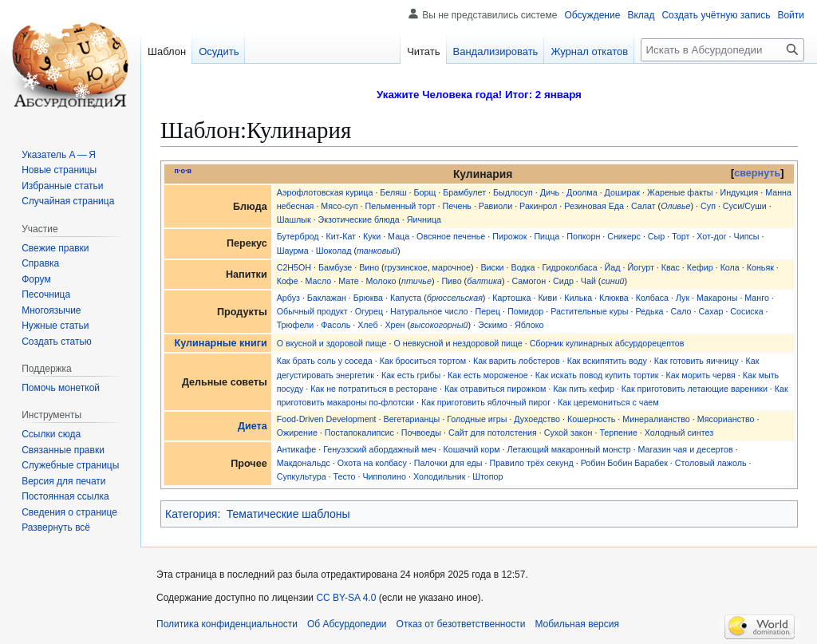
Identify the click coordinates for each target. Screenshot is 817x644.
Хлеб (367, 325)
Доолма (582, 192)
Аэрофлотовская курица (325, 192)
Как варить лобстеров (517, 361)
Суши (756, 206)
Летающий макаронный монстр (569, 449)
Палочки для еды (448, 463)
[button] (56, 527)
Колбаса (652, 298)
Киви (547, 298)
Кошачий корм (472, 449)
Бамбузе (335, 267)
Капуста (406, 298)
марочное (452, 267)
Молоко (381, 281)
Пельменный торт (400, 206)
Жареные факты (680, 192)
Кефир (700, 267)
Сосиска (746, 311)
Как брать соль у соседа (325, 361)
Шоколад (334, 251)
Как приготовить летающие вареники (695, 389)
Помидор (525, 311)
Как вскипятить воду (607, 361)
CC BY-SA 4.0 (346, 598)
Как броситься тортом (423, 361)
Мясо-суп (339, 206)
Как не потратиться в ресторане (374, 389)
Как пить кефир (584, 389)
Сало (681, 311)
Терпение (618, 433)
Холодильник (439, 476)
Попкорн (583, 236)
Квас (671, 267)
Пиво (451, 281)
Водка (523, 267)
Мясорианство (726, 419)
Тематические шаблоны (288, 514)
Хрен (395, 325)
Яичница (424, 219)
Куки (372, 236)
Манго (757, 298)
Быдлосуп (513, 192)
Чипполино (384, 476)
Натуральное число (429, 311)
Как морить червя (700, 375)
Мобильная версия (577, 624)
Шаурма (293, 251)
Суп (708, 206)
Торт (681, 236)
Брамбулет (464, 192)
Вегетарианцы (412, 419)
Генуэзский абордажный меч (379, 449)
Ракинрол (538, 206)
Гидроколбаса (569, 267)
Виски (492, 267)
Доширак (622, 192)
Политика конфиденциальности (227, 624)
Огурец (369, 311)
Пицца (547, 236)
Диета (253, 426)
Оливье (675, 206)
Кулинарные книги (221, 343)
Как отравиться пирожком (495, 389)
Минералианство (656, 419)
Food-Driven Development (327, 419)
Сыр (656, 236)
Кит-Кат (341, 236)
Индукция (739, 192)
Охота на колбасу (372, 463)
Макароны (717, 298)
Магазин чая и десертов (686, 449)
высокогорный (439, 325)
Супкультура (302, 476)
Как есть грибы (411, 375)
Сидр (563, 281)
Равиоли (495, 206)
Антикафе (297, 449)
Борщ (425, 192)
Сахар (710, 311)
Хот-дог (711, 236)
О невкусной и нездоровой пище (458, 343)
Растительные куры (589, 311)
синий (612, 281)
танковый (377, 251)
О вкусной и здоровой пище (332, 343)
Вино (369, 267)
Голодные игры (477, 419)
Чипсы (747, 236)
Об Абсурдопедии (347, 624)
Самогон (529, 281)
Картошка (511, 298)
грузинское (406, 267)
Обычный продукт (312, 311)
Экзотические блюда (359, 219)
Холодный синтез (679, 433)
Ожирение (297, 433)
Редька (649, 311)
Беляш (393, 192)
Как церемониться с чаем (608, 402)
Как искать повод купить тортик (597, 375)
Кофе (288, 281)
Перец (487, 311)
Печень (457, 206)
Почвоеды (421, 433)
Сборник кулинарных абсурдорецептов (607, 343)
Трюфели (296, 325)
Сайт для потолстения (493, 433)
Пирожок (509, 236)
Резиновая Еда (594, 206)
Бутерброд (298, 236)
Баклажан (327, 298)
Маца (399, 236)
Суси (732, 206)
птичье (416, 281)
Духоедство (537, 419)
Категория (191, 514)
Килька (578, 298)
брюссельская (455, 298)
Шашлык (294, 219)
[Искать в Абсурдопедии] (722, 50)
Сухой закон (568, 433)
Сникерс (624, 236)
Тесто (345, 476)
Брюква (368, 298)
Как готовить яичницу (697, 361)
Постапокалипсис (359, 433)
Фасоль (335, 325)
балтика (484, 281)
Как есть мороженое (488, 375)
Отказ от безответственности (461, 624)
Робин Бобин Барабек (624, 463)
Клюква (614, 298)
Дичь (550, 192)
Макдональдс (304, 463)
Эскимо (493, 325)
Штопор (487, 476)
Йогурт (640, 267)
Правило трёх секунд (531, 463)
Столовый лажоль (711, 463)
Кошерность (591, 419)
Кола (730, 267)
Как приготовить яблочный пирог (486, 402)
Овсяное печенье (451, 236)
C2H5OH (294, 267)
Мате (349, 281)
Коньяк (760, 267)
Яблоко (529, 325)
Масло (319, 281)
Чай (588, 281)
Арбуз (288, 298)
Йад (613, 267)
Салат (643, 206)
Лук (683, 298)
